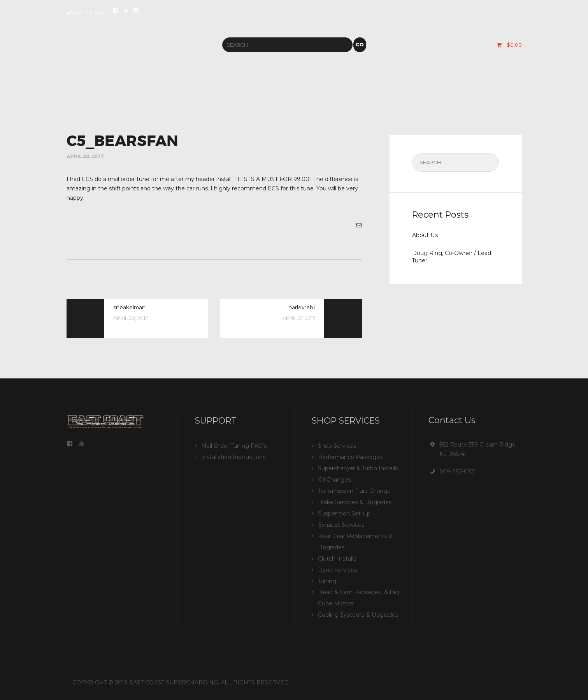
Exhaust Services (341, 522)
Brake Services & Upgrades (354, 501)
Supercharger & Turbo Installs (358, 468)
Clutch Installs (337, 555)
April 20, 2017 (85, 157)
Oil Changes (334, 479)
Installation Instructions (233, 457)
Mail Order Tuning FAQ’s (234, 446)
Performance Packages (350, 457)
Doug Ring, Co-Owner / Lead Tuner (452, 257)
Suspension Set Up (344, 512)
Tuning (327, 577)
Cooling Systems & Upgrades (357, 610)
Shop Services (337, 446)
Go (360, 45)
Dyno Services (337, 566)
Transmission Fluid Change (354, 490)
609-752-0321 (457, 472)
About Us (425, 236)
